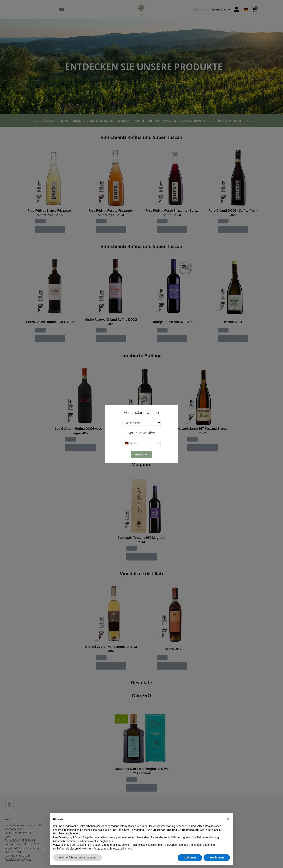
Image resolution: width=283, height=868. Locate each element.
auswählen (141, 454)
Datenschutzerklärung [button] (162, 826)
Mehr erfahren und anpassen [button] (77, 858)
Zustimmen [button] (217, 858)
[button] (228, 819)
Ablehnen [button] (190, 858)
